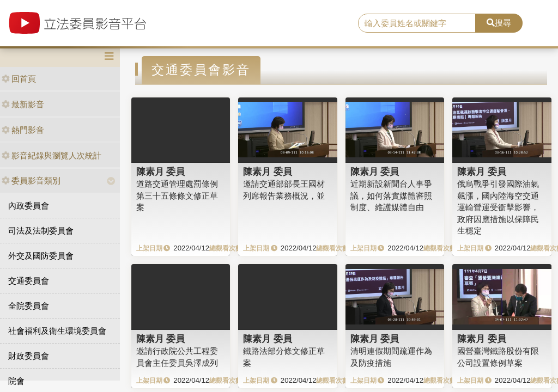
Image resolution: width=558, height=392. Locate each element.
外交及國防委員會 (41, 256)
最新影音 (23, 104)
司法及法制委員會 (41, 231)
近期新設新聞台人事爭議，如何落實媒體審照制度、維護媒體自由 (391, 195)
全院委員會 (29, 306)
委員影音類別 (31, 180)
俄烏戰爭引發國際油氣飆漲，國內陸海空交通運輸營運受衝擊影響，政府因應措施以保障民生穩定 (498, 207)
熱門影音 (23, 130)
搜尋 (499, 23)
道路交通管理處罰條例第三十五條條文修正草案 (177, 195)
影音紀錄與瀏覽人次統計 (51, 155)
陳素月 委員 (161, 171)
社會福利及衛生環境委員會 (57, 331)
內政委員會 (29, 206)
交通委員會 (29, 281)
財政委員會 (29, 356)
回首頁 (19, 79)
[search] (417, 23)
